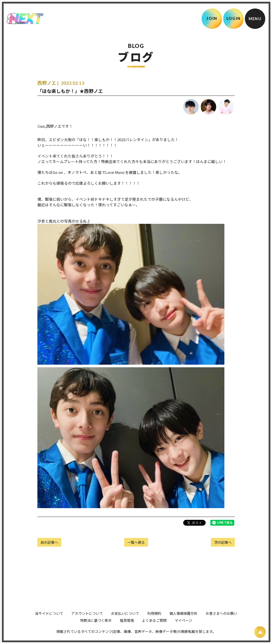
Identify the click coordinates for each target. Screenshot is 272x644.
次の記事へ (223, 542)
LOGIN (234, 18)
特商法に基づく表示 (96, 628)
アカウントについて (87, 621)
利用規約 (154, 621)
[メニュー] (255, 19)
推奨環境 (127, 628)
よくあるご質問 (154, 628)
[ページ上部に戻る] (260, 632)
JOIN (212, 18)
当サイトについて (49, 621)
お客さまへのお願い (221, 621)
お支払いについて (125, 621)
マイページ (183, 628)
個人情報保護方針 (183, 621)
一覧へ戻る (136, 542)
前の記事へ (49, 542)
